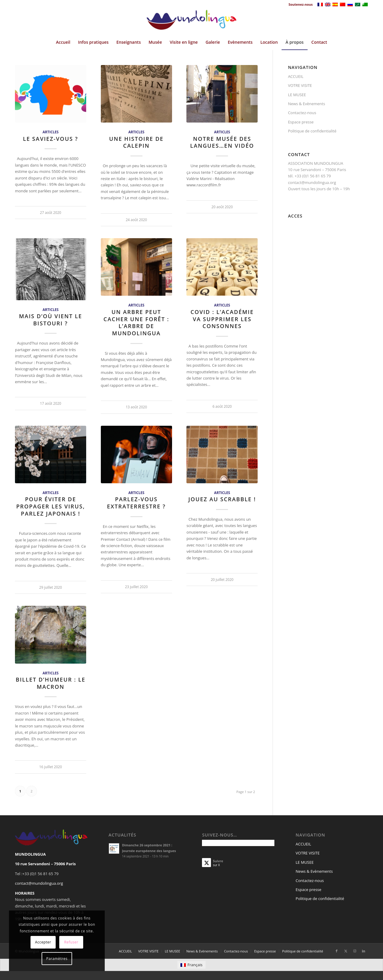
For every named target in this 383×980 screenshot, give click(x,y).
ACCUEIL (296, 76)
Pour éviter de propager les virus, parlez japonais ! (51, 506)
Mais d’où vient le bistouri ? (51, 320)
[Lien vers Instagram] (355, 951)
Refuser (71, 942)
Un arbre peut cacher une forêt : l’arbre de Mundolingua (136, 323)
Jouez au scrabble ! (222, 499)
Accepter (43, 942)
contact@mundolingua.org (39, 883)
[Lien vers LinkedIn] (364, 951)
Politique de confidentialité (312, 131)
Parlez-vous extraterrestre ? (136, 503)
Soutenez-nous (301, 4)
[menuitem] (299, 4)
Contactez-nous (302, 113)
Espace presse (301, 122)
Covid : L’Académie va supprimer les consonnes (222, 319)
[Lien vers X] (346, 951)
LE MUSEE (297, 95)
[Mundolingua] (191, 22)
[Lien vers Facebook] (337, 951)
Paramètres (57, 959)
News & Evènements (306, 104)
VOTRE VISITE (300, 85)
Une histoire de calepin (136, 142)
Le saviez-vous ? (51, 139)
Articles (50, 132)
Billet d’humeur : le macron (51, 683)
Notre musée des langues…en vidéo (222, 142)
